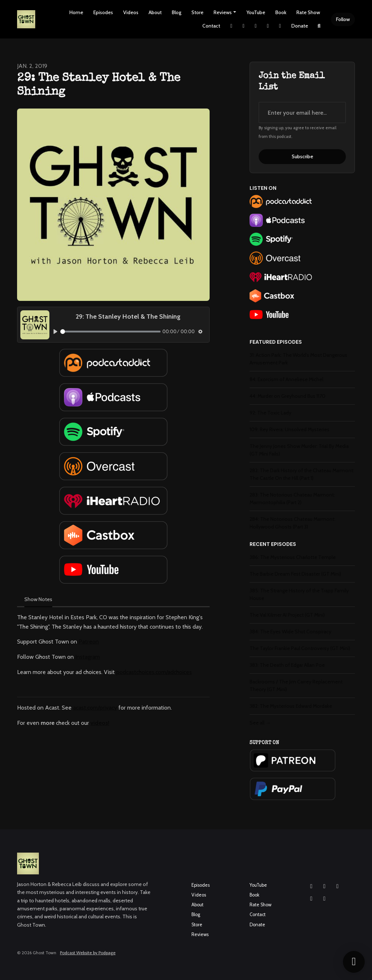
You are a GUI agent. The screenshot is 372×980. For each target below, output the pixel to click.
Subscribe (302, 156)
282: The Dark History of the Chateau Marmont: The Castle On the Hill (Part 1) (302, 474)
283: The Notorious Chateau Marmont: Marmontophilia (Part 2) (292, 499)
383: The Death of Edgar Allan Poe (287, 665)
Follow (343, 19)
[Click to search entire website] (319, 26)
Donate (300, 26)
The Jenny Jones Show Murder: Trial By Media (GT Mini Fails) (299, 450)
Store (197, 12)
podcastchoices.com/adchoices (154, 672)
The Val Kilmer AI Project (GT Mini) (287, 615)
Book (281, 12)
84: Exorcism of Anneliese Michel (286, 379)
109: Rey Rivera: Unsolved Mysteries (290, 429)
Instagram (88, 657)
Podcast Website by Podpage (88, 953)
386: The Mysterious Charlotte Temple (293, 557)
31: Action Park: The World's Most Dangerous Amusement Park (298, 359)
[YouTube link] (268, 26)
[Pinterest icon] (324, 899)
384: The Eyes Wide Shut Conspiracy (290, 632)
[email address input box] (302, 113)
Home (76, 12)
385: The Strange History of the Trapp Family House (299, 594)
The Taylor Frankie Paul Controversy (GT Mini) (300, 648)
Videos (131, 12)
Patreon (89, 642)
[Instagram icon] (311, 886)
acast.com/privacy (95, 708)
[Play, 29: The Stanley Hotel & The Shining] (55, 331)
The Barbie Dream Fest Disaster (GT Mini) (295, 574)
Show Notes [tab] (38, 599)
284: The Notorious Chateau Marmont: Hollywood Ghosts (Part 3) (292, 523)
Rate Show (308, 12)
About (155, 12)
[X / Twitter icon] (311, 899)
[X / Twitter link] (231, 26)
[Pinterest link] (280, 26)
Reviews (223, 12)
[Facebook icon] (324, 886)
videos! (100, 723)
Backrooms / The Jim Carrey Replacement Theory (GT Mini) (296, 685)
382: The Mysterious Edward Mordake (291, 706)
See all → (260, 723)
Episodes (103, 12)
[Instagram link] (244, 26)
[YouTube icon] (337, 886)
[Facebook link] (256, 26)
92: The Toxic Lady (270, 413)
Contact (211, 26)
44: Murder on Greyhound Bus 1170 (288, 396)
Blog (177, 12)
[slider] (110, 332)
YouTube (256, 12)
